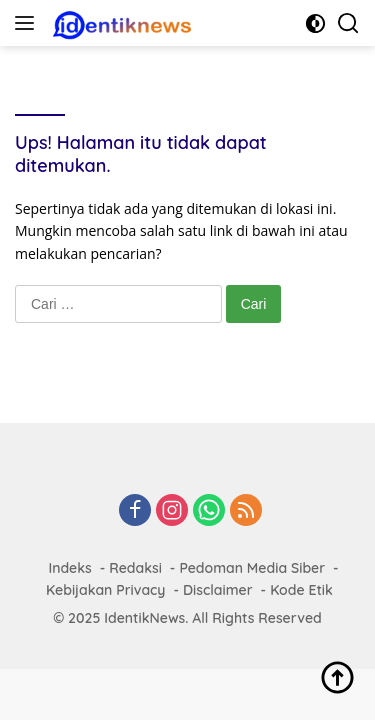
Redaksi (135, 568)
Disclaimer (218, 590)
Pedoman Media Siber (252, 568)
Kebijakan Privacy (105, 590)
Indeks (69, 568)
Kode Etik (301, 590)
